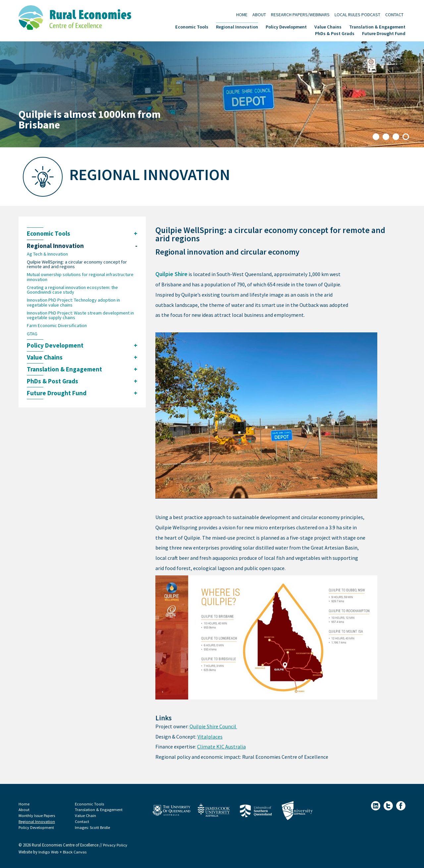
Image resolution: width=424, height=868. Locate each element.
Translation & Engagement (377, 26)
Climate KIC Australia (221, 747)
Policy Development (286, 26)
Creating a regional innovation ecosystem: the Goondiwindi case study (72, 290)
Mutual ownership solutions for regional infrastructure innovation (80, 277)
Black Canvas (75, 852)
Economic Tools (192, 26)
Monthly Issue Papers (37, 816)
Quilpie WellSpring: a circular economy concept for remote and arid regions (77, 264)
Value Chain (86, 816)
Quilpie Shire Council (213, 726)
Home (242, 14)
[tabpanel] (212, 94)
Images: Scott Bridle (92, 827)
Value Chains (328, 26)
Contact (394, 14)
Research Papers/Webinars (300, 14)
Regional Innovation (237, 26)
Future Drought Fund (384, 33)
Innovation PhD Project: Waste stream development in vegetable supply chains (80, 316)
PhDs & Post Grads (335, 33)
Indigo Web (49, 852)
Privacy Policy (115, 845)
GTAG (32, 334)
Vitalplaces (210, 737)
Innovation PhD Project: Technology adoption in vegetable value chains (73, 303)
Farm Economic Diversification (57, 326)
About (259, 14)
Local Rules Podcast (357, 14)
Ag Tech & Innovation (47, 254)
